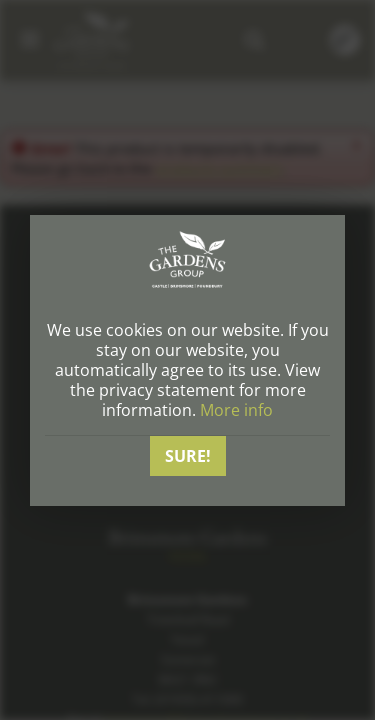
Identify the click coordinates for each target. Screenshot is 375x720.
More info (236, 410)
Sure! (188, 456)
